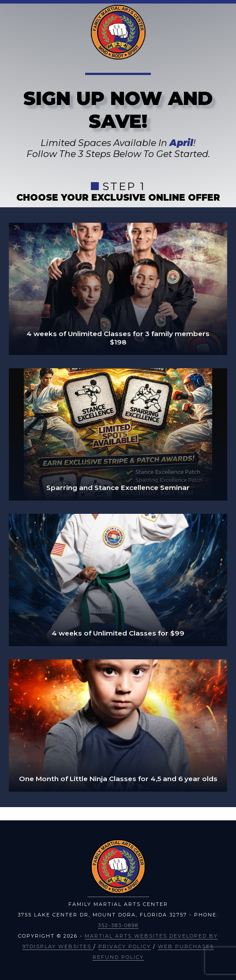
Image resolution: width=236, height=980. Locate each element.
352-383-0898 (118, 925)
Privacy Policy (125, 946)
